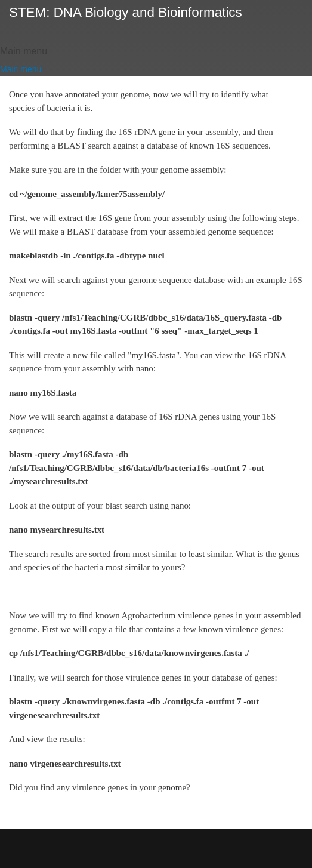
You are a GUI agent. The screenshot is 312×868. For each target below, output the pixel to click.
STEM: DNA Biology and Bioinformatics (126, 12)
